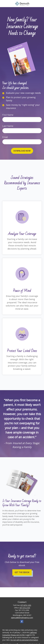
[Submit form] (22, 151)
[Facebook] (22, 621)
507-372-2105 (25, 608)
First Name (8, 115)
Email (5, 137)
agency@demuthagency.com (22, 618)
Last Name (8, 126)
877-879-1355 (26, 605)
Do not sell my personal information (24, 640)
